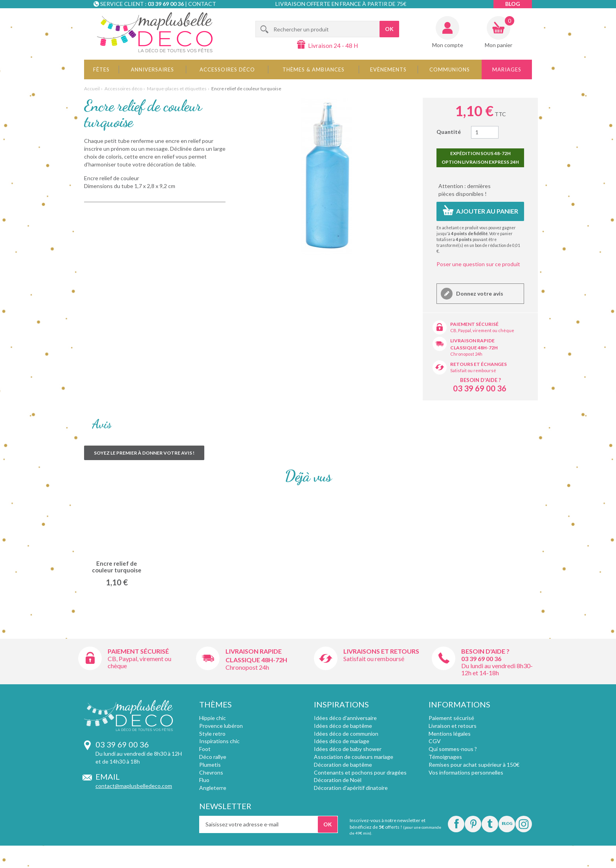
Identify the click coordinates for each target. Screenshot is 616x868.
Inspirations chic (219, 741)
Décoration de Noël (338, 780)
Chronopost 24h (466, 354)
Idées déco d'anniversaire (345, 718)
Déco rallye (213, 757)
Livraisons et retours (381, 651)
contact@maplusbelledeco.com (134, 786)
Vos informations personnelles (466, 772)
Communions (450, 69)
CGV (435, 741)
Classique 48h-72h (474, 348)
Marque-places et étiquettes (177, 89)
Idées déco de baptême (343, 726)
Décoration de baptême (343, 765)
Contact (202, 4)
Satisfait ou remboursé (473, 370)
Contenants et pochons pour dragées (360, 772)
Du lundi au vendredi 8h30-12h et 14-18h (497, 669)
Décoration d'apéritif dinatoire (351, 788)
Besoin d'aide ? (480, 380)
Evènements (388, 69)
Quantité (449, 132)
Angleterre (213, 788)
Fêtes (101, 69)
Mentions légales (450, 734)
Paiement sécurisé (474, 324)
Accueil (92, 89)
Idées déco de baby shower (348, 749)
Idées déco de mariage (342, 741)
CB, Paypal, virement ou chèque (482, 330)
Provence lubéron (221, 726)
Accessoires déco (227, 69)
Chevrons (211, 772)
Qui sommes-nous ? (453, 749)
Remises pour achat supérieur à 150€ (474, 765)
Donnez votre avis (479, 293)
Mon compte (448, 45)
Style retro (212, 734)
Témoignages (445, 757)
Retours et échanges (478, 364)
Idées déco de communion (346, 734)
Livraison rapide (472, 341)
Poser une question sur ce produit (478, 264)
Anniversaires (152, 69)
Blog (513, 4)
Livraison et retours (453, 726)
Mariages (507, 69)
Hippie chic (213, 718)
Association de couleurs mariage (354, 757)
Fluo (204, 780)
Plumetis (210, 765)
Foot (205, 749)
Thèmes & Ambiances (313, 69)
